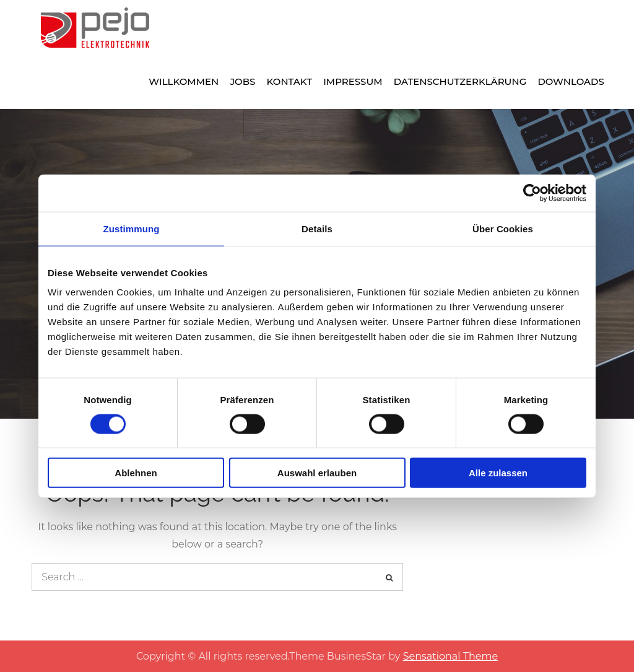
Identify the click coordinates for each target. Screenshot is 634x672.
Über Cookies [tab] (503, 228)
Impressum (353, 81)
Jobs (242, 81)
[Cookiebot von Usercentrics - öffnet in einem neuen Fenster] (532, 193)
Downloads (571, 81)
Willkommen (184, 81)
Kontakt (289, 81)
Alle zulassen (498, 473)
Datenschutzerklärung (460, 81)
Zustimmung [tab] (132, 228)
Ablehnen (136, 473)
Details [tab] (317, 228)
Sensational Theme (450, 656)
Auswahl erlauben (317, 473)
